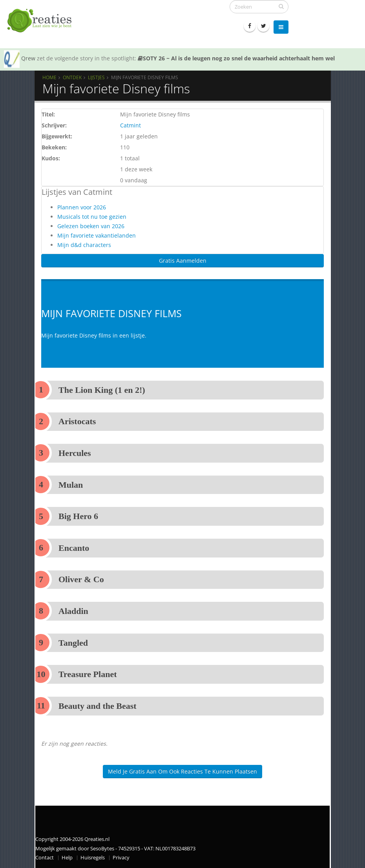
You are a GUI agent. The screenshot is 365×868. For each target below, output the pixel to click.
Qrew (28, 58)
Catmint (130, 125)
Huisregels (93, 858)
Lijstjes (96, 77)
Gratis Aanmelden (183, 261)
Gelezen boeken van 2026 (91, 226)
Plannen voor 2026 (82, 207)
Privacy (121, 858)
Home (49, 77)
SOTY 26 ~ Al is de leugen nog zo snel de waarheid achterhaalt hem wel (236, 58)
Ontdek (72, 77)
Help (67, 858)
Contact (45, 858)
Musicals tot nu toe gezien (92, 217)
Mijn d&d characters (84, 245)
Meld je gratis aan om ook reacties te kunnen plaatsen (182, 771)
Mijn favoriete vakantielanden (97, 235)
